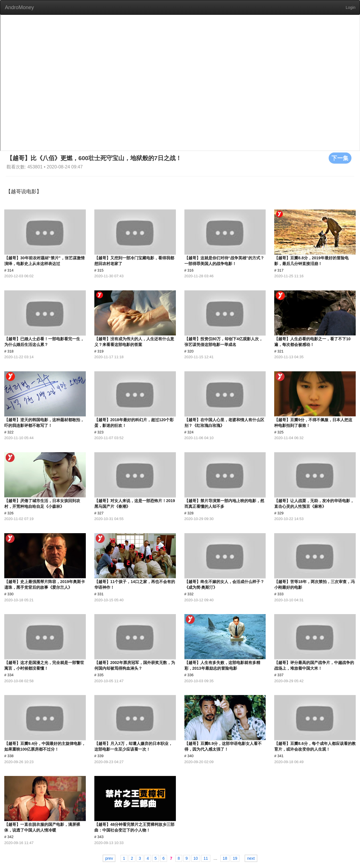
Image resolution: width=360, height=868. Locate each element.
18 (225, 858)
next (251, 858)
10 (196, 858)
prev (109, 858)
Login (351, 7)
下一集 (340, 158)
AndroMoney (19, 7)
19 (235, 858)
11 (206, 858)
